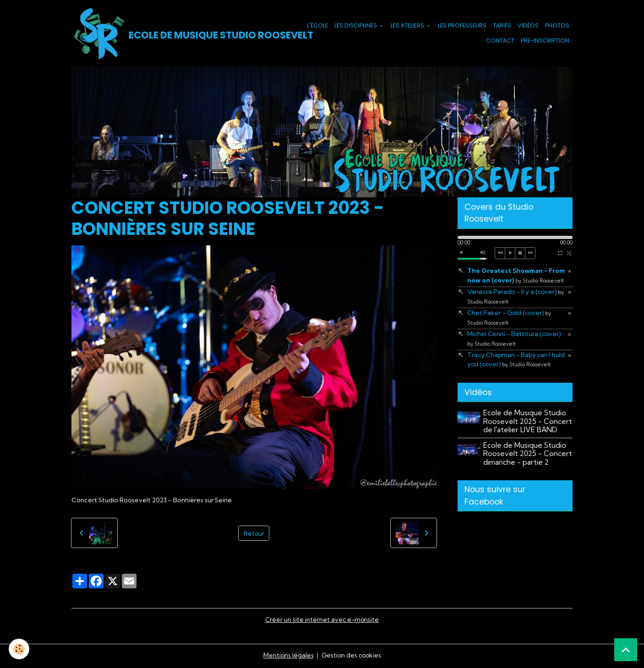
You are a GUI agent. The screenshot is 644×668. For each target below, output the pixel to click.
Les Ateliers (408, 26)
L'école (317, 26)
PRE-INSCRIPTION (545, 41)
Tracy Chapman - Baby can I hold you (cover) (510, 376)
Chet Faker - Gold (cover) (510, 328)
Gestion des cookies (351, 656)
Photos (557, 26)
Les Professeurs (462, 26)
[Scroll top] (626, 650)
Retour (254, 533)
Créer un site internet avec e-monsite (322, 620)
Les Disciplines (356, 26)
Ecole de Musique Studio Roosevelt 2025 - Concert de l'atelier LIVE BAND (528, 443)
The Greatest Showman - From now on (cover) (512, 281)
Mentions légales (287, 656)
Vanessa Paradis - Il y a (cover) (517, 307)
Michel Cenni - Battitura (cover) (515, 350)
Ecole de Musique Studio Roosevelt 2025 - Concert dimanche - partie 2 (528, 475)
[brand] (171, 34)
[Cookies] (19, 649)
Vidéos (528, 26)
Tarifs (502, 26)
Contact (500, 41)
